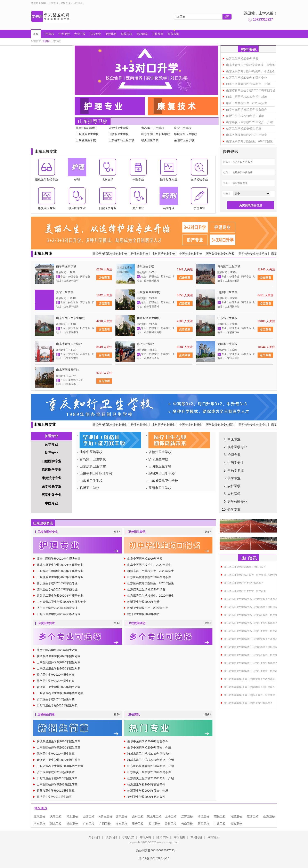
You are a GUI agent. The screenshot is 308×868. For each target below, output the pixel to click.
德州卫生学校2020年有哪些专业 (57, 589)
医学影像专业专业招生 (220, 425)
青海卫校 (236, 824)
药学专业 (51, 444)
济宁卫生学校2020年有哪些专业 (57, 608)
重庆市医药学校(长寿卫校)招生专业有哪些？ (248, 703)
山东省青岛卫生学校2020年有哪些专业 (251, 90)
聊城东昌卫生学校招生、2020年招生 (151, 571)
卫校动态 (142, 34)
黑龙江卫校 (154, 816)
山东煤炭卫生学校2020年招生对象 (59, 668)
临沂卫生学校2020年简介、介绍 (148, 791)
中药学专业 (236, 463)
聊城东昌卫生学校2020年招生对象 (59, 656)
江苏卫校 (187, 816)
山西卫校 (89, 816)
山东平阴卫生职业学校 (156, 134)
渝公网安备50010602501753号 (154, 850)
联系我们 (111, 837)
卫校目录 (78, 3)
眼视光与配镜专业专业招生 (110, 425)
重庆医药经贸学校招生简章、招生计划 (245, 591)
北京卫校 (39, 816)
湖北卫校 (56, 824)
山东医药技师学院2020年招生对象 (59, 662)
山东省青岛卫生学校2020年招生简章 (60, 766)
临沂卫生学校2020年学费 (242, 59)
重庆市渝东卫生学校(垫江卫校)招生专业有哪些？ (251, 663)
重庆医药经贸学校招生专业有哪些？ (244, 583)
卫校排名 (111, 34)
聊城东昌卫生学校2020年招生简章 (59, 741)
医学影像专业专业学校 (220, 254)
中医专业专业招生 (191, 425)
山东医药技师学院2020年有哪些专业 (60, 571)
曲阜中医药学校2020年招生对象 (247, 97)
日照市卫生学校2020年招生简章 (57, 778)
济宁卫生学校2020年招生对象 (56, 699)
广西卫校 (105, 824)
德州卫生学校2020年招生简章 (56, 754)
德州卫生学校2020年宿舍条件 (146, 797)
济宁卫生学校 (183, 128)
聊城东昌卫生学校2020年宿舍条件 (149, 754)
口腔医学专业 (51, 461)
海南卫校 (121, 824)
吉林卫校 (138, 816)
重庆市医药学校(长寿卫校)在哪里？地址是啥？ (250, 687)
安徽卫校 (220, 816)
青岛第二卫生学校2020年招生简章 (59, 760)
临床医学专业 (51, 470)
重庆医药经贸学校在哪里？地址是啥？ (245, 567)
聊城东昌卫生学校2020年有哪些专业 (60, 565)
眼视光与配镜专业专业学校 (110, 254)
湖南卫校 (72, 824)
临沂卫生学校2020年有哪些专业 (247, 78)
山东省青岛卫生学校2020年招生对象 (60, 693)
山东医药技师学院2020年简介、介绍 (151, 766)
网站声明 (145, 837)
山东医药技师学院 (68, 370)
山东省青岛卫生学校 (121, 140)
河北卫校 (72, 816)
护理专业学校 (139, 254)
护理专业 (51, 436)
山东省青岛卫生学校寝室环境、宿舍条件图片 (255, 65)
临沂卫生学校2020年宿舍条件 (146, 784)
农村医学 (234, 486)
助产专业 (51, 453)
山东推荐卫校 (93, 121)
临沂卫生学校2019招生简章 (244, 129)
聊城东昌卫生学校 (186, 134)
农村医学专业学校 (163, 254)
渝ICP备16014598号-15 (154, 858)
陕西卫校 (203, 824)
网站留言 (213, 837)
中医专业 (51, 503)
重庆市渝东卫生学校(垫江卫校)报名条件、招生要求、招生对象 (258, 655)
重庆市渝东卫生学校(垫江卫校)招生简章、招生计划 (252, 671)
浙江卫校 (203, 816)
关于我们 (94, 837)
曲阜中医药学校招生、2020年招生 (149, 565)
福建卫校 (236, 816)
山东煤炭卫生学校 (87, 134)
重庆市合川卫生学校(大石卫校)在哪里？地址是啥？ (252, 607)
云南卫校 (187, 824)
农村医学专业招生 (163, 425)
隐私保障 (162, 837)
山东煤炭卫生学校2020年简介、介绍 (249, 122)
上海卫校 (171, 816)
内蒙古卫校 (105, 816)
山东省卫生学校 (86, 140)
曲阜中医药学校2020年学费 (145, 559)
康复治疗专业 (51, 478)
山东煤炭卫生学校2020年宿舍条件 (149, 772)
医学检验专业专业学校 (253, 254)
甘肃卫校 (220, 824)
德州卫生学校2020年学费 (143, 614)
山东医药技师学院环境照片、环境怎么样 (252, 71)
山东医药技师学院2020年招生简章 (59, 747)
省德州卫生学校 (119, 128)
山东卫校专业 (45, 425)
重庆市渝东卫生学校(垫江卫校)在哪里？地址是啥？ (252, 647)
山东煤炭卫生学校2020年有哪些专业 (60, 577)
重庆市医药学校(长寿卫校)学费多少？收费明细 (250, 679)
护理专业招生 (139, 425)
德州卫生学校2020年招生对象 (56, 681)
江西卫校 (253, 816)
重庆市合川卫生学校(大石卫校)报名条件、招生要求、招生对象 (258, 615)
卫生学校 (49, 34)
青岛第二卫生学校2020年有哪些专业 (60, 596)
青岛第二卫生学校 (153, 128)
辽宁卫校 (121, 816)
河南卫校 (39, 824)
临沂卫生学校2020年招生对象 (245, 116)
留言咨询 (173, 34)
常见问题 (196, 837)
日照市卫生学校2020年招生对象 (57, 705)
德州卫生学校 (145, 266)
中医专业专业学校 (191, 254)
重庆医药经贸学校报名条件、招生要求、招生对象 (251, 575)
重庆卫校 (138, 824)
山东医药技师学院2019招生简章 (247, 135)
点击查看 (104, 278)
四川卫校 (154, 824)
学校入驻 (128, 837)
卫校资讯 (53, 3)
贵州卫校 (171, 824)
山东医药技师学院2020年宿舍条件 (149, 577)
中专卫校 (64, 34)
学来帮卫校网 (38, 3)
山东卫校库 (43, 254)
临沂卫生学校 (150, 140)
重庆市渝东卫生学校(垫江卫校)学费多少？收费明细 (252, 639)
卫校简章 (158, 34)
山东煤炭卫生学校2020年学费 (146, 589)
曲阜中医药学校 (86, 128)
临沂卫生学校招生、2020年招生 (247, 103)
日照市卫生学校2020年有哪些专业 (59, 614)
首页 (36, 34)
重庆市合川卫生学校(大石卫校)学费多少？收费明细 (252, 599)
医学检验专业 (51, 486)
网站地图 (179, 837)
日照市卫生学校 (119, 134)
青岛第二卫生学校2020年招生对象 (59, 687)
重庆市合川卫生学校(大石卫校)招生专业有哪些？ (251, 623)
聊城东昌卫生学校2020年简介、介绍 (151, 760)
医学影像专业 (51, 495)
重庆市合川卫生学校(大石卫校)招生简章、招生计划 (252, 631)
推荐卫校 (127, 34)
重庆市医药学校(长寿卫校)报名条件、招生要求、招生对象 (256, 695)
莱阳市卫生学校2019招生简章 (56, 791)
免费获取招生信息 (251, 205)
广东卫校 (89, 824)
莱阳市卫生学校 (184, 140)
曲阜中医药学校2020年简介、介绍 (248, 84)
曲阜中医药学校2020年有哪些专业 (59, 559)
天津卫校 (56, 816)
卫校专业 (65, 3)
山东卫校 (269, 816)
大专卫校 (80, 34)
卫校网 (46, 41)
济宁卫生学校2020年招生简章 (56, 772)
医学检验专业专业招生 (253, 425)
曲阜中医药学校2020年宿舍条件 (247, 109)
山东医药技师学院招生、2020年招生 (249, 141)
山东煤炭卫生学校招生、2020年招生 (151, 596)
